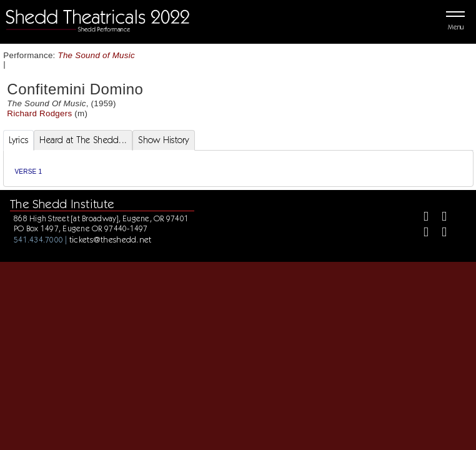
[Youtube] (439, 233)
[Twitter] (439, 218)
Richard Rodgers (39, 113)
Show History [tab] (163, 140)
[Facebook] (421, 218)
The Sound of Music (97, 55)
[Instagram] (421, 233)
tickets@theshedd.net (111, 239)
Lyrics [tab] (19, 140)
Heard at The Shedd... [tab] (83, 140)
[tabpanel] (238, 168)
